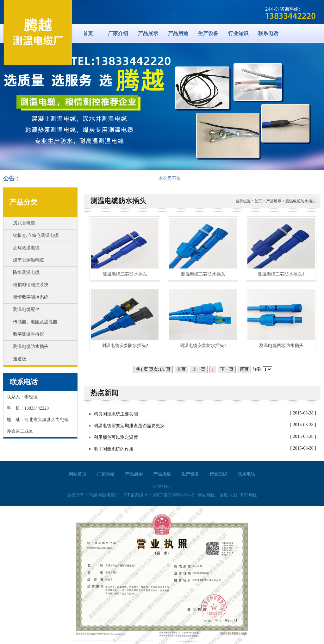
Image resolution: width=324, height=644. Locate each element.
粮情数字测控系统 (31, 297)
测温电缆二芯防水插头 (203, 274)
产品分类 (23, 202)
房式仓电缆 (24, 223)
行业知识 (238, 33)
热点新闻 (104, 393)
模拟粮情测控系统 (31, 285)
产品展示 (148, 33)
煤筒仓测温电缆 (28, 260)
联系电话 (268, 33)
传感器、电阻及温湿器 (35, 322)
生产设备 (208, 33)
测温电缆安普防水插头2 (125, 346)
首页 (88, 33)
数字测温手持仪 (28, 334)
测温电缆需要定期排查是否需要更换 (129, 426)
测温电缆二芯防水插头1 (281, 274)
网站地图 (207, 495)
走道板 (20, 359)
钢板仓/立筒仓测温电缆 (36, 235)
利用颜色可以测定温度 (116, 437)
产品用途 (178, 33)
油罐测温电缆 (26, 248)
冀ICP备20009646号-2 (173, 495)
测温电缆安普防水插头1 (203, 346)
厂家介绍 (118, 33)
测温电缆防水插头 (31, 347)
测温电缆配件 (26, 309)
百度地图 (228, 495)
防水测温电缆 (26, 272)
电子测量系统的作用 (114, 449)
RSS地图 (249, 495)
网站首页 (78, 474)
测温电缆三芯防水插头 (125, 274)
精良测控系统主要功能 (116, 414)
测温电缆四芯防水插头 (281, 346)
